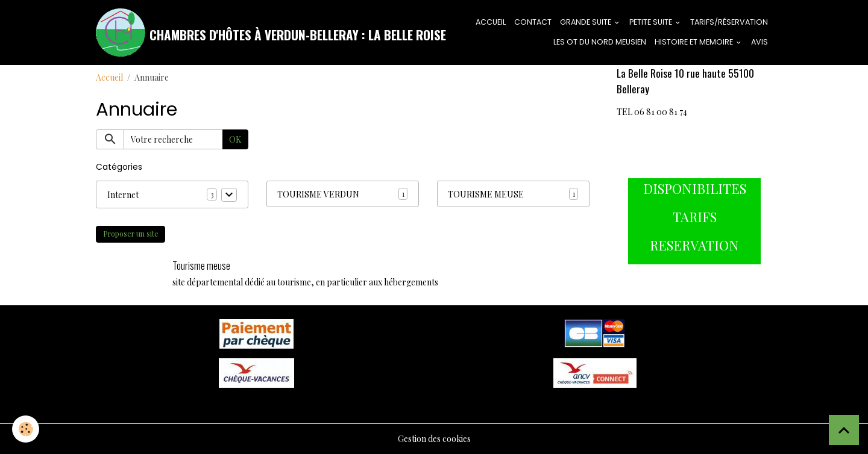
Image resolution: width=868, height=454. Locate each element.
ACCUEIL (491, 22)
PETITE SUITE (652, 22)
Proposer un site (131, 234)
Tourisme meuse (201, 265)
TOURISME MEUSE (486, 194)
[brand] (246, 33)
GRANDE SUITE (587, 22)
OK (235, 139)
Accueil (109, 77)
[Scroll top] (844, 430)
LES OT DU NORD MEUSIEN (600, 42)
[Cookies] (26, 429)
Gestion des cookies (434, 439)
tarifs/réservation (729, 22)
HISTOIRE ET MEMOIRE (695, 42)
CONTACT (533, 22)
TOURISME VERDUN (318, 194)
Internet (123, 195)
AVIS (759, 42)
